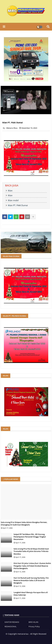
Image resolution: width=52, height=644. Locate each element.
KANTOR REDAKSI (12, 622)
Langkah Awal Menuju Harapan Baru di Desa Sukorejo (31, 594)
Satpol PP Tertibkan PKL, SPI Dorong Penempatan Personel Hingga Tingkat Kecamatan (30, 537)
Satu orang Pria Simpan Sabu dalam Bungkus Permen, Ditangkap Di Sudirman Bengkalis (24, 523)
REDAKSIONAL (11, 626)
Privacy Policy (34, 626)
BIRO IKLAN (33, 622)
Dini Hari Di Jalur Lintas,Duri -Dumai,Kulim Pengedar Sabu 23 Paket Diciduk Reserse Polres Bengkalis (32, 566)
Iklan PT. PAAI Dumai (18, 205)
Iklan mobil (13, 200)
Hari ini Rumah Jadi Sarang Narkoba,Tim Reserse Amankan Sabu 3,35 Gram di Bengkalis (31, 580)
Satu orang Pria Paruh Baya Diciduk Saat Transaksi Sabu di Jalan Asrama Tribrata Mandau (31, 551)
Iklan (10, 191)
